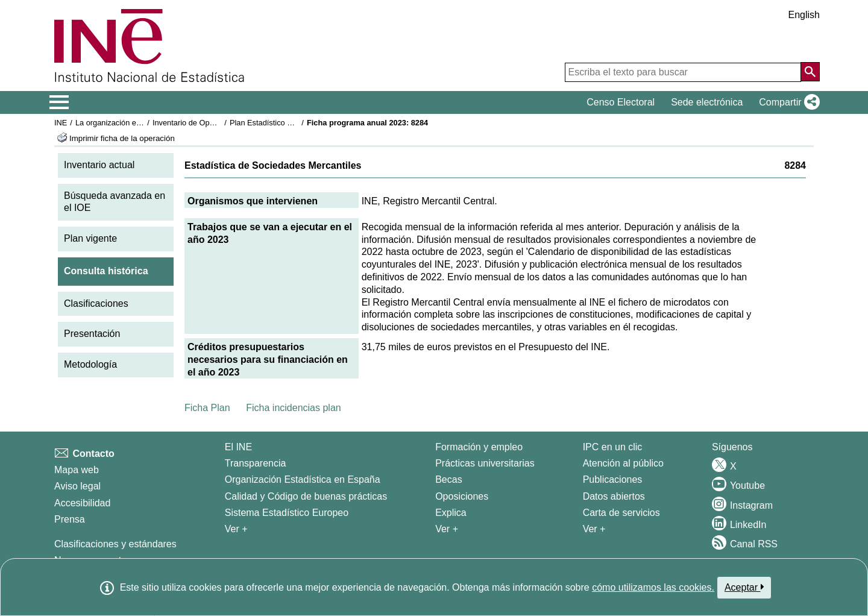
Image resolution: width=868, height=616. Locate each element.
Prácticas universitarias (485, 463)
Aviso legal (77, 486)
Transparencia (256, 463)
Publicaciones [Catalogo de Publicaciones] (613, 479)
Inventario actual (99, 165)
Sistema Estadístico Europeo (287, 513)
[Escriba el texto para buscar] (683, 72)
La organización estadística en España (142, 123)
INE (61, 123)
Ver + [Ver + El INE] (236, 529)
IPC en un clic (613, 447)
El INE (238, 447)
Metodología (90, 364)
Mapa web (77, 470)
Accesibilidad (82, 503)
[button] (787, 102)
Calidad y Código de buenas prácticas (306, 496)
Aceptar (744, 587)
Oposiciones (462, 496)
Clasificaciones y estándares (115, 544)
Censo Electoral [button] (621, 102)
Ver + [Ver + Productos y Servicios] (594, 529)
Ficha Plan (207, 408)
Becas (448, 479)
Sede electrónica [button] (707, 102)
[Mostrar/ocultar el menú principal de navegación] (59, 102)
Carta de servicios (621, 513)
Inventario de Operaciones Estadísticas (220, 123)
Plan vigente (90, 238)
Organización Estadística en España (303, 479)
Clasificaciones (96, 303)
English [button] (804, 15)
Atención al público (623, 463)
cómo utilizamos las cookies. (653, 587)
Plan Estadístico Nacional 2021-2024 (293, 123)
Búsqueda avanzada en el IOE (115, 202)
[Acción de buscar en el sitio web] (810, 72)
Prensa (70, 519)
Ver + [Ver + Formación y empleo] (447, 529)
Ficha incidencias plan (293, 408)
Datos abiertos (614, 496)
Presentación (92, 334)
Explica (451, 513)
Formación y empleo (479, 447)
